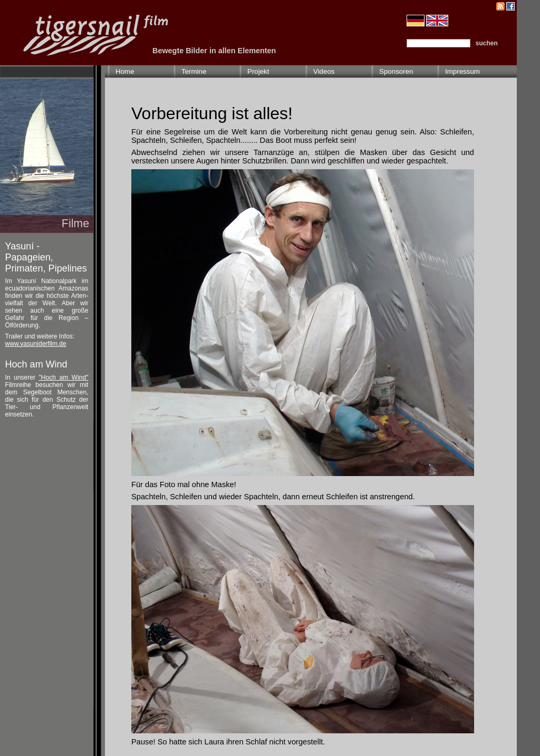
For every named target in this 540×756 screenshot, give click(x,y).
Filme (75, 224)
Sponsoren (396, 71)
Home (125, 71)
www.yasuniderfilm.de (36, 344)
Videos (324, 71)
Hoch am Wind (36, 364)
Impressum (462, 71)
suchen (487, 43)
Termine (194, 71)
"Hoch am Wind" (64, 377)
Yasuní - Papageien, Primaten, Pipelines (46, 257)
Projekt (258, 71)
